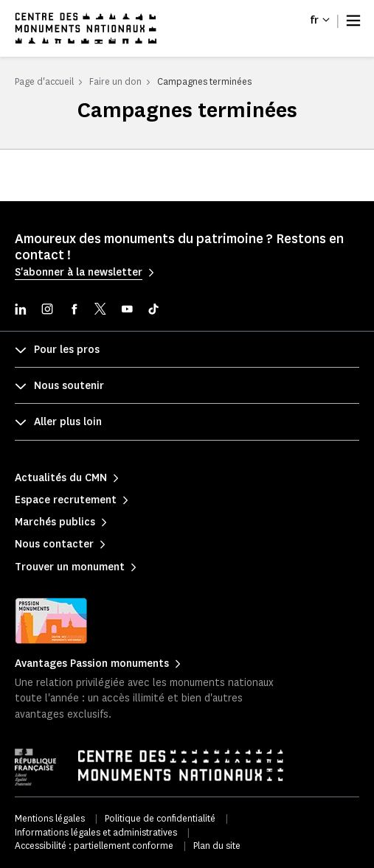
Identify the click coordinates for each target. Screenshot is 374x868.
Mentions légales (50, 818)
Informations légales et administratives (96, 832)
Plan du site (217, 846)
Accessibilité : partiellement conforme (94, 846)
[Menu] (353, 21)
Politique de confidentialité (160, 818)
